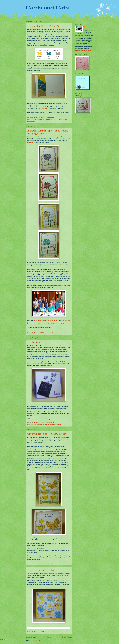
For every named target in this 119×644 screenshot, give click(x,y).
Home (49, 637)
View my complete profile (83, 50)
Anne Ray (55, 320)
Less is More (40, 38)
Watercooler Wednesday (53, 424)
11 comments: (50, 117)
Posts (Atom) (39, 641)
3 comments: (50, 563)
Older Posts (67, 637)
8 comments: (50, 422)
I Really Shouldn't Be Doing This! (44, 26)
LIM (46, 119)
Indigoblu (30, 142)
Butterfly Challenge (38, 119)
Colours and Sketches (41, 46)
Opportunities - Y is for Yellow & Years (47, 434)
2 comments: (50, 632)
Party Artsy (45, 109)
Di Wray (64, 320)
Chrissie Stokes (60, 324)
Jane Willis (51, 324)
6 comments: (50, 333)
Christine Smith (46, 320)
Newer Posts (31, 637)
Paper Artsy (52, 119)
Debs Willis (37, 320)
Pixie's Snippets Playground (48, 558)
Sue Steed (39, 324)
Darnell (56, 271)
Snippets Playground (34, 105)
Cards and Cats (47, 7)
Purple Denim (34, 342)
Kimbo (87, 27)
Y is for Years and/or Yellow (41, 570)
